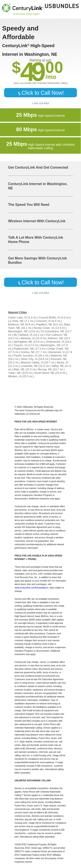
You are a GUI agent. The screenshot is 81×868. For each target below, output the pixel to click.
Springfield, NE (23, 342)
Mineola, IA (28, 338)
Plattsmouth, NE (24, 349)
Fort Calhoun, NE (57, 335)
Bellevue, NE (16, 324)
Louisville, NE (29, 366)
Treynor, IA (20, 345)
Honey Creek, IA (44, 328)
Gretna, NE (28, 352)
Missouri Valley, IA (32, 362)
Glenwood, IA (56, 352)
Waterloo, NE (59, 356)
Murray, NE (45, 369)
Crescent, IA (43, 321)
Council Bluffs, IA (49, 317)
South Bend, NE (44, 373)
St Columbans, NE (53, 331)
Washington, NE (50, 345)
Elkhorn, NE (56, 338)
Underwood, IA (55, 342)
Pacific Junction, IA (25, 356)
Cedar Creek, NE (58, 349)
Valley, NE (58, 366)
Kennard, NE (59, 359)
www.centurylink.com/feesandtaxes (32, 588)
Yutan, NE (15, 373)
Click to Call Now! (41, 93)
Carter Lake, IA (18, 317)
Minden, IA (15, 376)
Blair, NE (19, 369)
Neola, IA (62, 362)
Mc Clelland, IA (23, 335)
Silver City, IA (29, 359)
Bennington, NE (18, 331)
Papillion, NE (44, 324)
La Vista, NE (16, 321)
